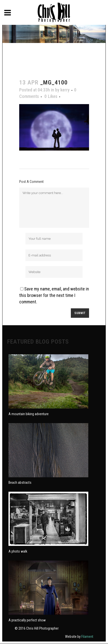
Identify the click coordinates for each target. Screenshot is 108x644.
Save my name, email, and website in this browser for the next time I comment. (54, 295)
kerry (65, 90)
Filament (87, 637)
